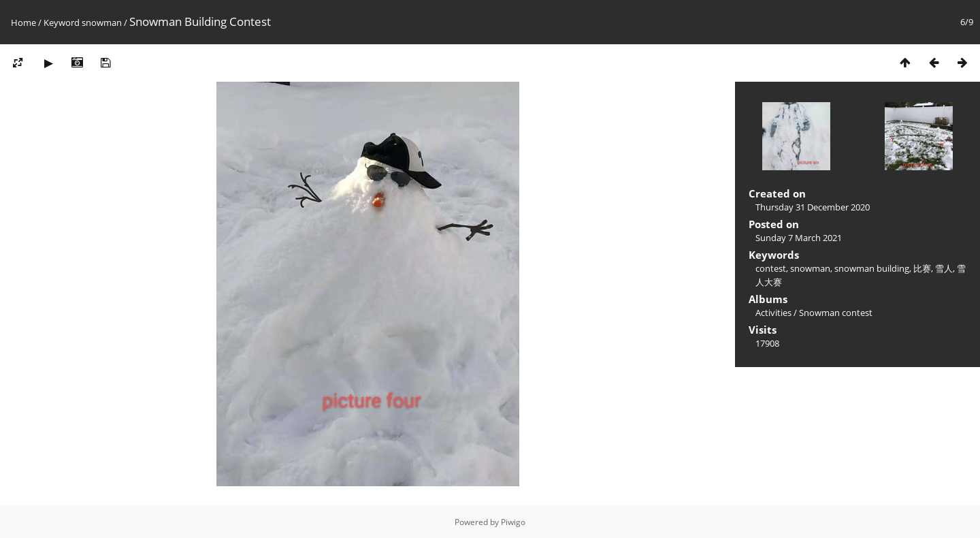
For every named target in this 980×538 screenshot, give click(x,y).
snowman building (872, 268)
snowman (102, 22)
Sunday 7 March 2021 (799, 238)
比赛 (922, 268)
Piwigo (513, 522)
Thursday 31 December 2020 (813, 207)
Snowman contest (836, 313)
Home (23, 22)
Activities (773, 313)
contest (771, 268)
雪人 (944, 268)
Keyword (62, 22)
